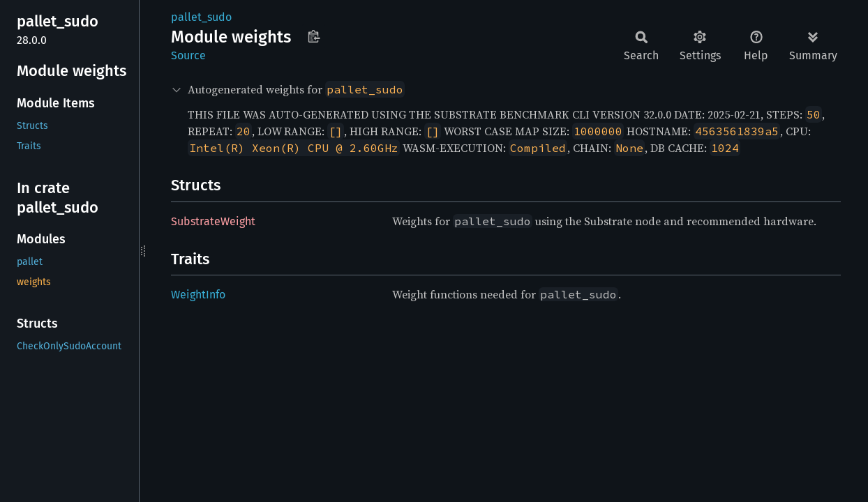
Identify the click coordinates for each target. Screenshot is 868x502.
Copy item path (314, 36)
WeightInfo (198, 295)
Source (188, 55)
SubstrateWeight (213, 221)
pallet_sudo (201, 17)
